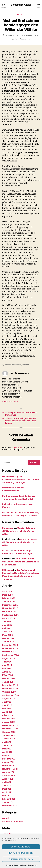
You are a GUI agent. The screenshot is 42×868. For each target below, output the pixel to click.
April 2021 (7, 792)
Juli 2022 (7, 742)
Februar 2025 (9, 638)
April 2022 (7, 752)
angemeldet (17, 447)
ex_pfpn (6, 550)
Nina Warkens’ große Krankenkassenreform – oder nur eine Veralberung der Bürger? (20, 479)
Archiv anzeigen (10, 401)
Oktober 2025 (9, 612)
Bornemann (14, 35)
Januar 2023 (8, 722)
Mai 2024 (7, 668)
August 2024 (9, 658)
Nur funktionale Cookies (21, 853)
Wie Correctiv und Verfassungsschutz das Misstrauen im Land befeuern (21, 562)
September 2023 (10, 695)
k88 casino (8, 570)
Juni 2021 (7, 786)
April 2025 (7, 632)
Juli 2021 (7, 782)
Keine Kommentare (23, 39)
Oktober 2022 (9, 732)
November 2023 (10, 689)
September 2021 (10, 776)
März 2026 (8, 595)
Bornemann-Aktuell (21, 5)
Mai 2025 (7, 628)
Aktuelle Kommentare (13, 821)
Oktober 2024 (9, 652)
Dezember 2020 (10, 806)
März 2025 (8, 635)
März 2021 (7, 796)
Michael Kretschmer (13, 365)
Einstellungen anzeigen (21, 859)
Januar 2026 (8, 602)
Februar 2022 (9, 759)
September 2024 (10, 655)
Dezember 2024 (10, 645)
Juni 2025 (7, 625)
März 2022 (7, 755)
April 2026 (7, 592)
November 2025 (10, 608)
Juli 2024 (7, 662)
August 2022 (8, 739)
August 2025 (9, 618)
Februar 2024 (9, 678)
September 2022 (10, 735)
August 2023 (9, 699)
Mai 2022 (7, 749)
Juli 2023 (7, 702)
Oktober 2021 (9, 772)
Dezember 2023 (10, 685)
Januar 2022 (8, 762)
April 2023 (7, 712)
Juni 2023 (7, 705)
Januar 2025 (8, 642)
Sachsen (25, 365)
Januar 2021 (8, 802)
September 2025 (10, 615)
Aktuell (21, 15)
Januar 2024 (8, 682)
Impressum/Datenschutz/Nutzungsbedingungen (22, 865)
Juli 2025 (7, 622)
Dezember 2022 (10, 725)
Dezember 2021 (10, 765)
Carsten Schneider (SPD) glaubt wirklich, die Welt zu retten (19, 531)
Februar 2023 (9, 719)
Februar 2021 (9, 799)
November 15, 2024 (31, 35)
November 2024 (10, 648)
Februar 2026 (9, 598)
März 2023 (8, 715)
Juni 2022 (7, 745)
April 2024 (7, 672)
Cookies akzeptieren (21, 847)
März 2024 (8, 675)
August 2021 (8, 779)
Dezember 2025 (10, 605)
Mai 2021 (7, 789)
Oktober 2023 (9, 692)
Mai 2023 (7, 709)
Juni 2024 (7, 665)
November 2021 (10, 769)
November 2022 (10, 729)
